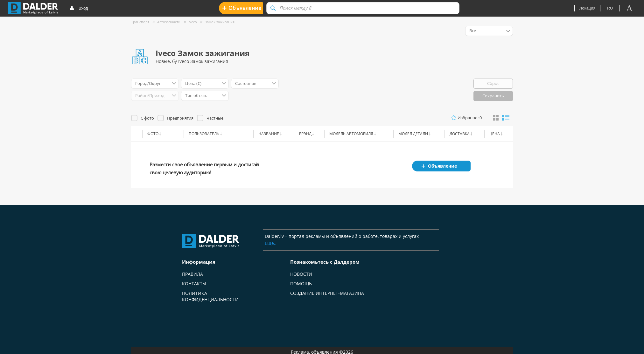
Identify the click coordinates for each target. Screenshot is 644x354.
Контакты (194, 284)
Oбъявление (242, 8)
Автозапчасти (169, 22)
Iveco (193, 22)
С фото (147, 118)
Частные (215, 118)
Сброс (493, 83)
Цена (495, 134)
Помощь (301, 284)
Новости (301, 274)
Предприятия (180, 118)
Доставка (460, 134)
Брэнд (305, 134)
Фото (153, 134)
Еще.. (271, 243)
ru (610, 8)
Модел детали (413, 134)
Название (269, 134)
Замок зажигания (220, 22)
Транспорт (140, 22)
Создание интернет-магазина (327, 293)
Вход (79, 8)
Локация (588, 8)
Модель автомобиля (351, 134)
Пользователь (204, 134)
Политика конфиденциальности (210, 296)
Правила (192, 274)
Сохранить (493, 96)
